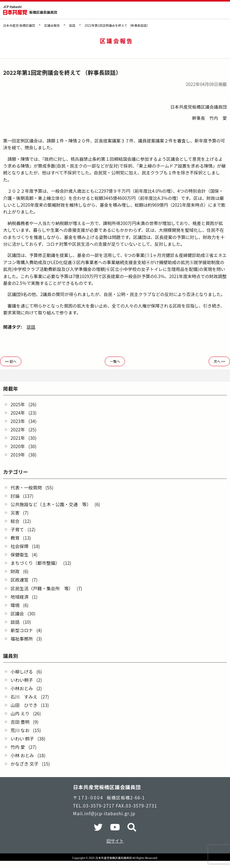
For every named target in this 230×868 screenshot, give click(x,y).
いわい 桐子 (22, 738)
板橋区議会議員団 (43, 12)
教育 (15, 538)
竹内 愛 (18, 747)
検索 (207, 10)
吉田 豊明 (20, 722)
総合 (15, 521)
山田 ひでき (24, 705)
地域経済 (20, 597)
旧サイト (115, 841)
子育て (17, 529)
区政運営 (20, 580)
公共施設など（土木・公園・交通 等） (51, 504)
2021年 (18, 438)
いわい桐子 (22, 680)
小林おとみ (22, 688)
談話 (31, 327)
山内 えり (20, 713)
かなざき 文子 (25, 764)
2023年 (18, 421)
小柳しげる (22, 671)
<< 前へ (11, 361)
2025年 (18, 404)
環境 (15, 605)
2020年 (18, 446)
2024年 (18, 413)
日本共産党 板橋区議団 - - (15, 12)
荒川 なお (20, 730)
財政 (15, 571)
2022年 (18, 429)
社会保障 (20, 546)
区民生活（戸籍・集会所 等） (42, 588)
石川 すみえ (24, 697)
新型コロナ (22, 630)
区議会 (17, 613)
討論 (15, 496)
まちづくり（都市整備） (35, 563)
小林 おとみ (22, 755)
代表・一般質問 (26, 487)
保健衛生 (20, 554)
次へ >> (219, 361)
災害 (15, 513)
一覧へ (115, 361)
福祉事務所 (22, 639)
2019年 (18, 454)
